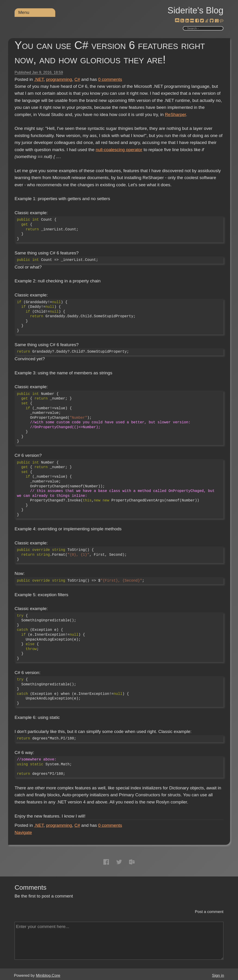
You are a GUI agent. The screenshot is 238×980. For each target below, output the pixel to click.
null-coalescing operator (119, 150)
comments (110, 79)
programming (59, 79)
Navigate (23, 832)
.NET (39, 79)
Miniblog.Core (48, 975)
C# (77, 79)
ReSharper (175, 114)
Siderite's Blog (195, 10)
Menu (24, 12)
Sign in (218, 975)
